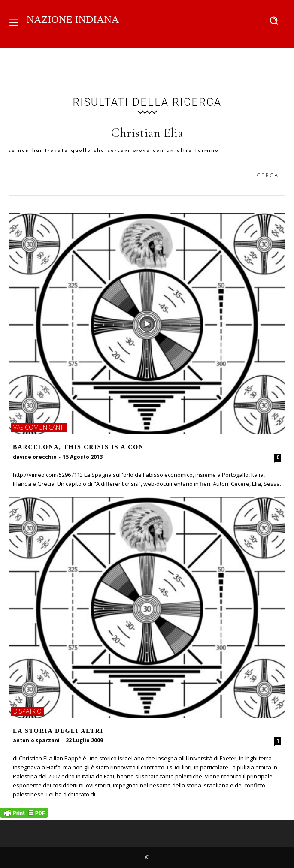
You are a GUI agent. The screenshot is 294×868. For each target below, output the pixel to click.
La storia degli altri (58, 731)
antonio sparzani (36, 740)
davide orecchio (35, 457)
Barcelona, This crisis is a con (78, 447)
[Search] (268, 175)
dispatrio (27, 711)
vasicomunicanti (39, 427)
